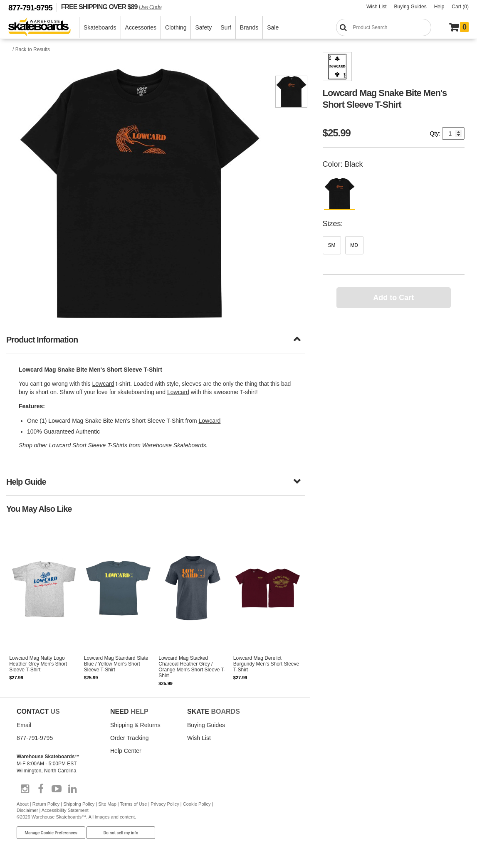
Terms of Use (134, 804)
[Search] (384, 27)
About (23, 804)
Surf (226, 27)
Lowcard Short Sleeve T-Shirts (88, 445)
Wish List (377, 7)
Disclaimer (27, 810)
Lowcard (103, 384)
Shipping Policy (79, 804)
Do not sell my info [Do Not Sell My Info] (121, 833)
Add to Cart (393, 298)
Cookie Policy (197, 804)
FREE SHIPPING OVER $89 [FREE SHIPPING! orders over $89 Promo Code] (111, 7)
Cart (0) (460, 7)
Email (24, 725)
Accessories (141, 27)
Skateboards (100, 27)
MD (354, 245)
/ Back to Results (31, 49)
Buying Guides (410, 7)
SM (332, 245)
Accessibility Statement (65, 810)
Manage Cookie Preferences (51, 833)
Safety (203, 27)
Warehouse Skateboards (174, 445)
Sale (273, 27)
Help (439, 7)
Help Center (126, 751)
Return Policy (46, 804)
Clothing (176, 27)
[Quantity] (453, 133)
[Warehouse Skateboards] (44, 28)
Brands (249, 27)
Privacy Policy (165, 804)
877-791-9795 (30, 8)
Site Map (107, 804)
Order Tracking (130, 738)
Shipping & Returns (135, 725)
